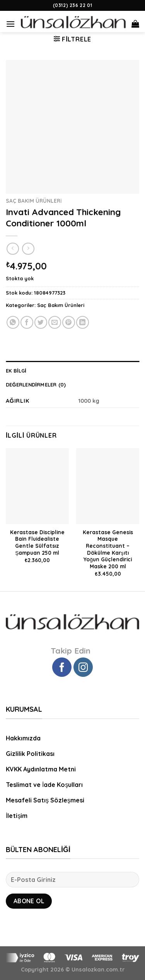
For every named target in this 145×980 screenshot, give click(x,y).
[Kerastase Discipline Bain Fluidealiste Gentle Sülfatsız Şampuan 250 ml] (37, 486)
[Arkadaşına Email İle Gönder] (55, 322)
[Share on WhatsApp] (13, 322)
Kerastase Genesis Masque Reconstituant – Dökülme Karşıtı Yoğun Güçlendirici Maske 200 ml (108, 549)
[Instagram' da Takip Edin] (83, 667)
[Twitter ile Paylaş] (41, 322)
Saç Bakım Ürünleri (34, 201)
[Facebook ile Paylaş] (27, 322)
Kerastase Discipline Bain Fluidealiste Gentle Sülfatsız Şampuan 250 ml (37, 542)
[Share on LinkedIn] (83, 322)
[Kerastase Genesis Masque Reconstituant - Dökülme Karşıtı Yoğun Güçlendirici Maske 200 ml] (108, 486)
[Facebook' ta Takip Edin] (62, 667)
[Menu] (10, 21)
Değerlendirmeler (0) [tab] (36, 385)
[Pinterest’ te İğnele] (69, 322)
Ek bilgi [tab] (16, 371)
